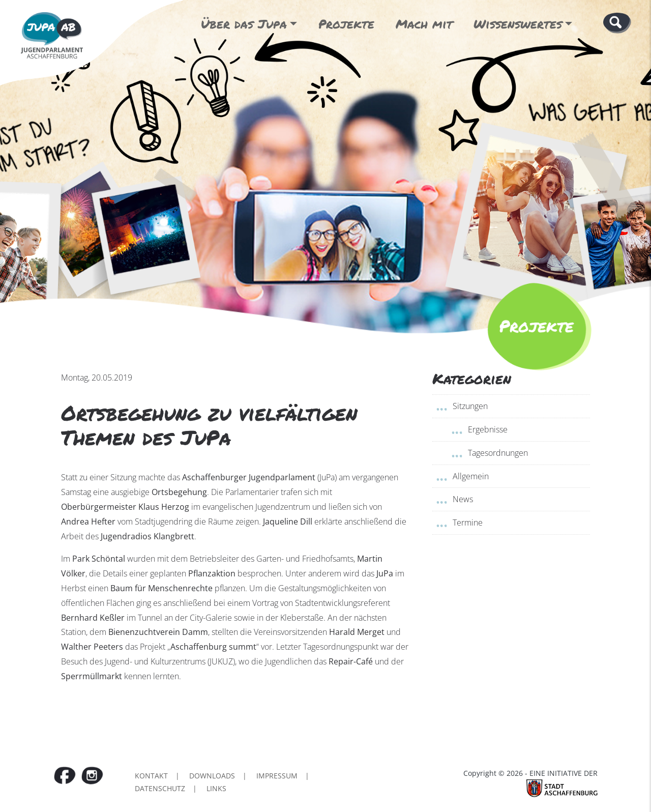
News (463, 499)
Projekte (346, 24)
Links (216, 788)
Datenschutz (160, 788)
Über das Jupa (244, 24)
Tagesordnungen (498, 453)
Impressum (277, 776)
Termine (468, 523)
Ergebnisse (488, 429)
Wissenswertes (518, 24)
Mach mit (424, 24)
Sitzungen (470, 406)
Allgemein (471, 476)
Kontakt (151, 776)
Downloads (212, 776)
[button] (617, 22)
